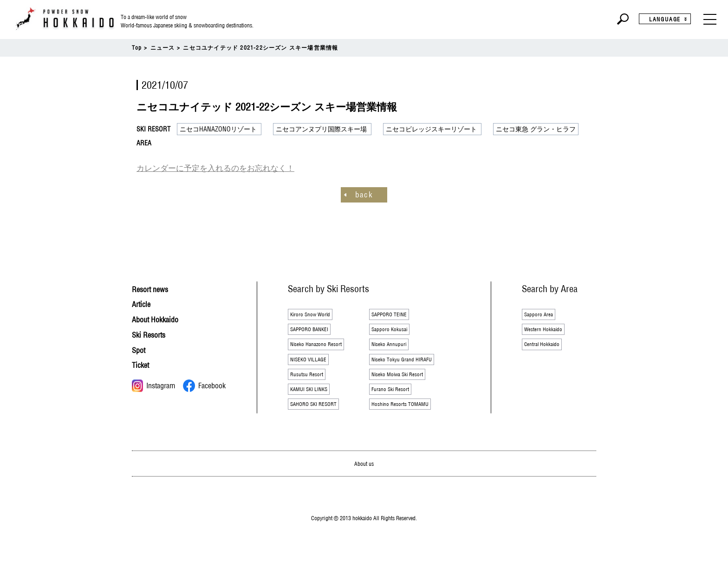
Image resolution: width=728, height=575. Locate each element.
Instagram (153, 385)
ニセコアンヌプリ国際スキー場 (321, 129)
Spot (140, 349)
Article (143, 303)
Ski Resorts (153, 333)
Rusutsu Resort (311, 383)
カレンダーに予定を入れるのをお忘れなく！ (201, 168)
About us (364, 478)
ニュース (163, 48)
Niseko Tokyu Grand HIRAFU (409, 366)
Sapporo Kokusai (394, 332)
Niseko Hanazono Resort (322, 349)
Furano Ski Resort (395, 400)
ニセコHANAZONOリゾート (218, 129)
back (364, 193)
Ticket (143, 364)
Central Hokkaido (546, 349)
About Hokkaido (161, 318)
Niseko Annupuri (393, 349)
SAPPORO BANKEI (315, 332)
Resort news (155, 288)
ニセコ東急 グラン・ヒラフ (536, 129)
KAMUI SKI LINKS (315, 400)
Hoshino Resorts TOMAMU (407, 418)
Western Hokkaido (548, 332)
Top (137, 48)
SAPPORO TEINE (394, 314)
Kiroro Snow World (316, 314)
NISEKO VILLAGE (314, 366)
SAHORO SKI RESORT (321, 418)
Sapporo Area (542, 314)
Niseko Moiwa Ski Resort (404, 383)
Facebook (204, 385)
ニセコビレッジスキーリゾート (431, 129)
